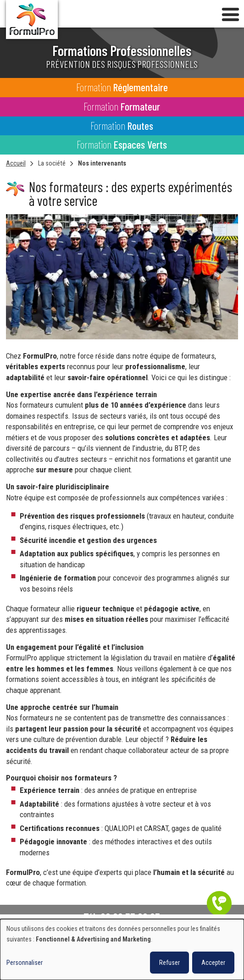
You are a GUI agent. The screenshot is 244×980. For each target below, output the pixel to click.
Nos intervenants (102, 163)
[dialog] (122, 950)
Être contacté (219, 903)
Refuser (169, 963)
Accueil (16, 163)
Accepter (213, 963)
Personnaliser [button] (25, 963)
